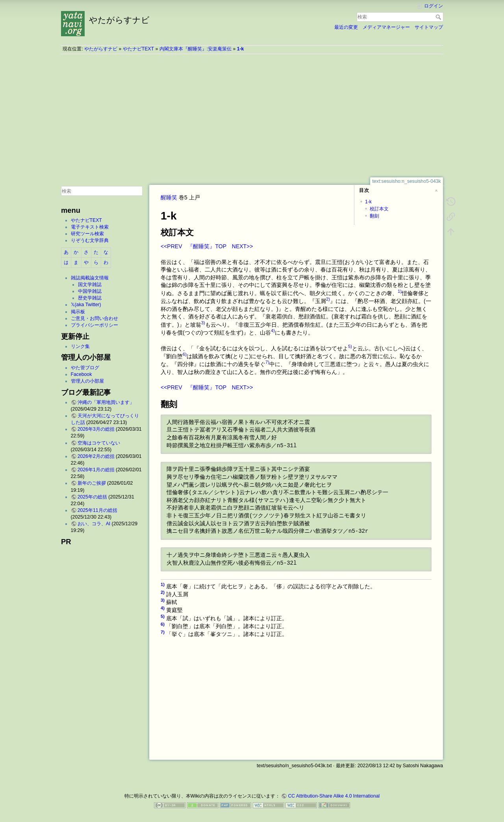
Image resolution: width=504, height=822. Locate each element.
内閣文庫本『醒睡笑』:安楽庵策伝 (195, 49)
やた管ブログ (85, 368)
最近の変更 (346, 27)
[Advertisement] (252, 115)
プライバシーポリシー (94, 325)
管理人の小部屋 (87, 381)
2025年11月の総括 (97, 510)
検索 (439, 17)
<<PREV (171, 246)
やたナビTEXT (138, 49)
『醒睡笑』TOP (207, 246)
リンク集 (80, 346)
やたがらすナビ (101, 49)
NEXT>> (243, 246)
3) (203, 323)
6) (185, 354)
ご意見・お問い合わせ (94, 318)
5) (350, 346)
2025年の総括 (92, 497)
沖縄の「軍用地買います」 (106, 402)
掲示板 (78, 312)
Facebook (82, 374)
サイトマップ (429, 27)
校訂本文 (379, 209)
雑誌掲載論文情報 (90, 278)
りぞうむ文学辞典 (90, 240)
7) (267, 362)
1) (400, 291)
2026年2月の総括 (96, 456)
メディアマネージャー (386, 27)
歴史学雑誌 (90, 298)
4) (273, 331)
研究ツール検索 (87, 234)
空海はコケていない (99, 443)
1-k (241, 49)
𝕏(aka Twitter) (86, 305)
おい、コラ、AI (94, 524)
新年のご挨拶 (92, 483)
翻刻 (374, 216)
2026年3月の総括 (96, 429)
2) (328, 299)
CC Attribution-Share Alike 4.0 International (334, 796)
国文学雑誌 (90, 285)
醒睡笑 (169, 197)
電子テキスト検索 (90, 227)
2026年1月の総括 (96, 470)
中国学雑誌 (90, 291)
